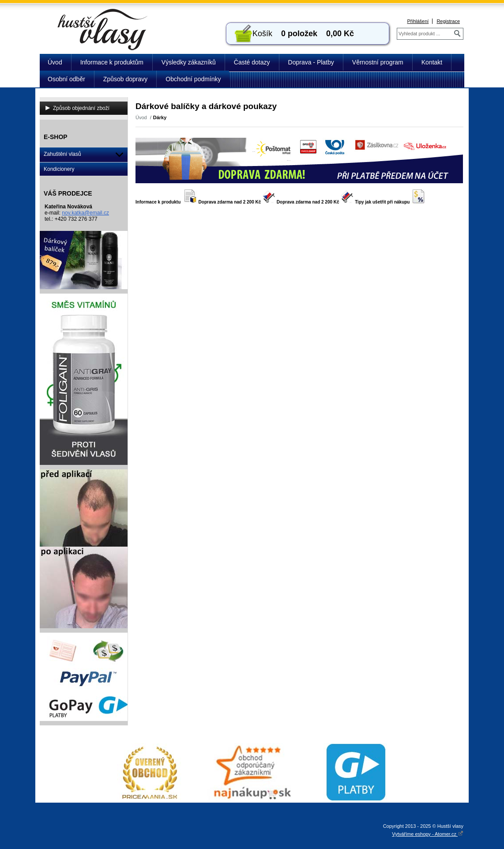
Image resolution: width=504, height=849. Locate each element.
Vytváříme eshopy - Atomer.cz (428, 834)
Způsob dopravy (125, 79)
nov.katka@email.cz (85, 213)
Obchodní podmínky (193, 79)
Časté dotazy (252, 62)
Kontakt (432, 62)
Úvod (55, 62)
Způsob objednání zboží (81, 108)
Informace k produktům (112, 62)
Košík (262, 34)
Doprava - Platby (311, 62)
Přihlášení (418, 21)
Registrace (448, 21)
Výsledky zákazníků (189, 62)
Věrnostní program (378, 62)
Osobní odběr (66, 79)
